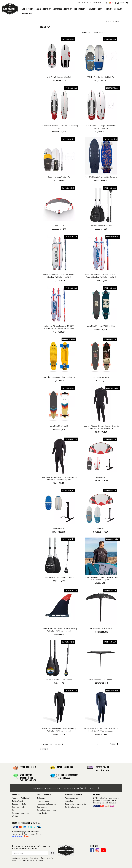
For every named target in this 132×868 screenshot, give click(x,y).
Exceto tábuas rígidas (102, 770)
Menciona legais (43, 801)
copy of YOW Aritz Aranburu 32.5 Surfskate (101, 177)
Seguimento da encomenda (75, 804)
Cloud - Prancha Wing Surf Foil (59, 177)
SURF (100, 9)
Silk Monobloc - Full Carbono (101, 628)
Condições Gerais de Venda (47, 810)
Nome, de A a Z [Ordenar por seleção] (106, 32)
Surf (14, 810)
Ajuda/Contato (26, 14)
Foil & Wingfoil (80, 9)
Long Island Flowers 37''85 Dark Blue (101, 326)
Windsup (92, 9)
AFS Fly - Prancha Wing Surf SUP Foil (101, 77)
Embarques (41, 798)
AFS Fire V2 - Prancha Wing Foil (59, 77)
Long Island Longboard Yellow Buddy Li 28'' (59, 377)
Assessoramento (71, 798)
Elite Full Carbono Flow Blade (101, 226)
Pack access (101, 477)
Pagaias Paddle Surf (43, 9)
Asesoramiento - (90, 3)
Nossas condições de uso (47, 804)
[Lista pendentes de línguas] (111, 3)
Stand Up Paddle (27, 9)
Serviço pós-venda (72, 807)
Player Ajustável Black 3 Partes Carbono (59, 577)
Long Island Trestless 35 (59, 426)
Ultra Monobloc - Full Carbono (101, 680)
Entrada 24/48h (102, 767)
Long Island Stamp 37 (101, 377)
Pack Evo (101, 528)
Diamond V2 (59, 226)
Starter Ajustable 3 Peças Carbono (59, 680)
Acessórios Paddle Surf (63, 9)
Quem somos (42, 807)
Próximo (114, 744)
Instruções (69, 801)
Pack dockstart (59, 528)
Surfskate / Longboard (21, 813)
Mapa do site (42, 813)
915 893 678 (57, 788)
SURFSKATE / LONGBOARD (113, 9)
